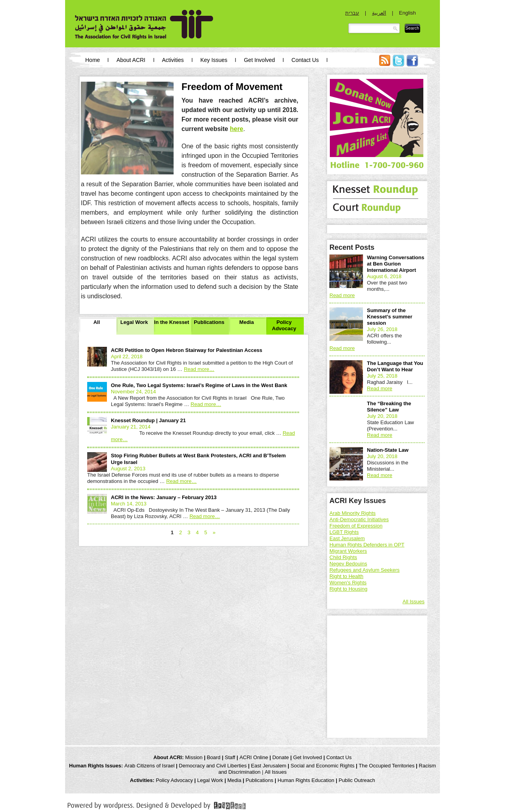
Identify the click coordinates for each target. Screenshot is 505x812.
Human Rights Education (306, 780)
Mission (194, 757)
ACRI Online (254, 757)
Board (214, 757)
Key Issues (214, 60)
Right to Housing (348, 589)
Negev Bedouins (348, 564)
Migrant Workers (348, 551)
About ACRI (131, 60)
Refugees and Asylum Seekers (365, 570)
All (97, 322)
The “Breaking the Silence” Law (389, 407)
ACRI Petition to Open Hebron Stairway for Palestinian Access (187, 350)
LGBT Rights (344, 532)
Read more (199, 369)
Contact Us (305, 60)
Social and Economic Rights (323, 766)
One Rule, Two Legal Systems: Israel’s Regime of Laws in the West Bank (199, 385)
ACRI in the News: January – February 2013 (164, 497)
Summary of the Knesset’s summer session (390, 317)
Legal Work (134, 322)
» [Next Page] (214, 532)
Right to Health (346, 576)
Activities (173, 60)
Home (93, 60)
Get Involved (259, 60)
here (237, 129)
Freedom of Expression (356, 526)
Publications (209, 322)
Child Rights (343, 557)
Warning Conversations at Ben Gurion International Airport (396, 264)
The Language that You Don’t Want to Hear (395, 366)
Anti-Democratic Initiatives (359, 519)
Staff (230, 757)
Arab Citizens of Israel (149, 766)
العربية (379, 13)
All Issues (413, 602)
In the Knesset (172, 322)
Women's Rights (348, 583)
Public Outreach (357, 780)
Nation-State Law (388, 450)
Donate (281, 757)
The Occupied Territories (386, 766)
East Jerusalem (347, 538)
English (407, 13)
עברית (352, 13)
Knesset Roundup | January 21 (148, 420)
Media (247, 322)
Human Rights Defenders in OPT (367, 545)
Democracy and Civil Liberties (213, 766)
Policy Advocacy (284, 325)
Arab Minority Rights (353, 513)
